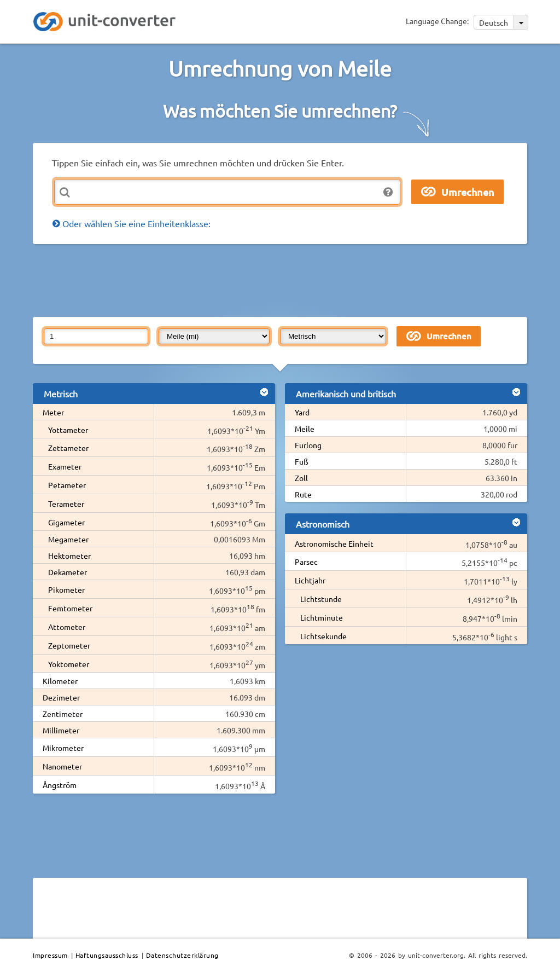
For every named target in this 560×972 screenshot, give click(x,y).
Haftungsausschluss (107, 955)
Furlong (308, 445)
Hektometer (69, 556)
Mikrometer (63, 748)
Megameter (68, 539)
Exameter (65, 466)
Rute (303, 494)
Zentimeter (63, 714)
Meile (305, 429)
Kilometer (60, 681)
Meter (53, 412)
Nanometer (62, 766)
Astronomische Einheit (334, 543)
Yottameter (68, 430)
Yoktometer (69, 664)
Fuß (302, 461)
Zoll (301, 478)
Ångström (60, 785)
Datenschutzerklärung (182, 955)
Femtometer (70, 608)
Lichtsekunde (323, 636)
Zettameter (68, 448)
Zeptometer (69, 645)
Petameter (67, 485)
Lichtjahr (310, 580)
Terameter (66, 504)
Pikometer (66, 589)
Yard (302, 412)
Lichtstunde (321, 599)
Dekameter (68, 572)
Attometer (67, 627)
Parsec (306, 562)
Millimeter (61, 730)
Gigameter (66, 522)
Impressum (50, 955)
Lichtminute (322, 617)
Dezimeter (61, 697)
